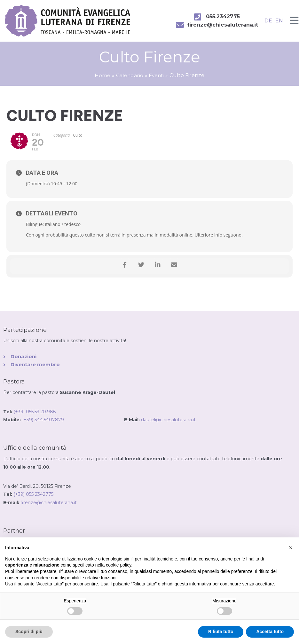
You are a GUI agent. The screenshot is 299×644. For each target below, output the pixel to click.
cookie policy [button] (118, 565)
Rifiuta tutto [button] (221, 632)
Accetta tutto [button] (270, 632)
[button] (291, 548)
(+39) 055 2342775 (33, 495)
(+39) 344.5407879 (73, 420)
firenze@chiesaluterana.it (49, 503)
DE (268, 21)
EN (279, 21)
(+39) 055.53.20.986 (35, 412)
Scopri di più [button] (29, 632)
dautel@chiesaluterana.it (168, 420)
